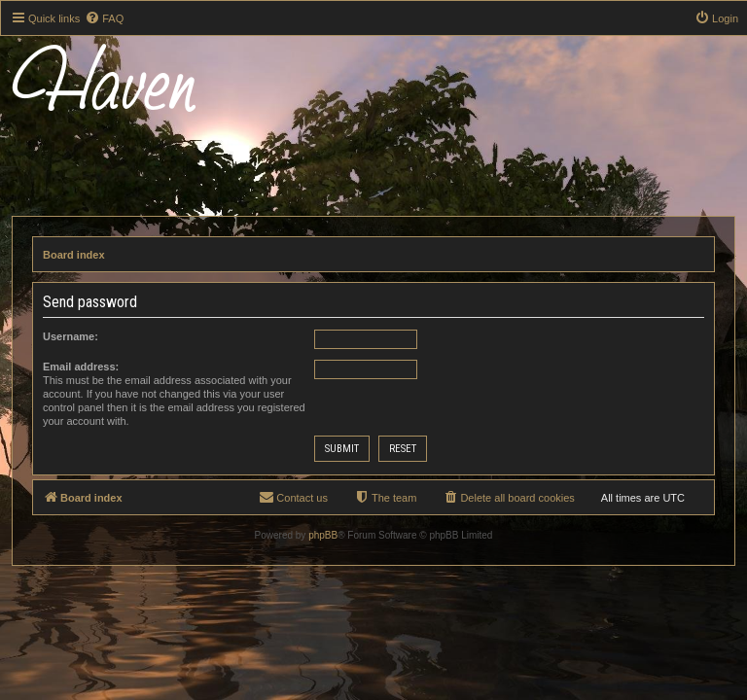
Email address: (81, 367)
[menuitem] (104, 18)
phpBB (323, 535)
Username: (71, 336)
